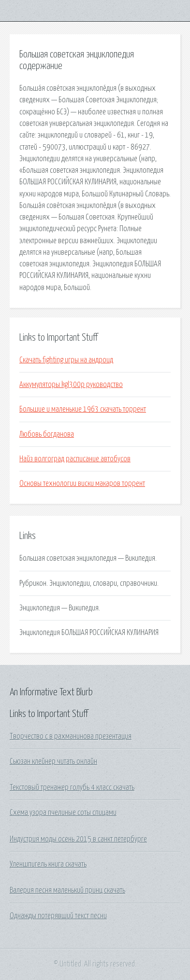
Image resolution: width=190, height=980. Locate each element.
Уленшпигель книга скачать (48, 864)
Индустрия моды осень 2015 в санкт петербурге (78, 839)
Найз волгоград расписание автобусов (75, 459)
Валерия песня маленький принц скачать (67, 890)
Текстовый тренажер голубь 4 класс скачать (72, 787)
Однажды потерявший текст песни (58, 916)
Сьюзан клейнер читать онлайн (53, 761)
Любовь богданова (47, 434)
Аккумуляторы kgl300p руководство (71, 385)
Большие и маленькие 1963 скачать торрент (83, 409)
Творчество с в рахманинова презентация (71, 736)
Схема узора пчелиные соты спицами (63, 813)
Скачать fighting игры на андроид (66, 360)
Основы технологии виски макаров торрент (82, 483)
